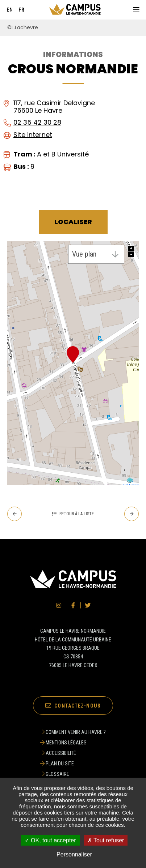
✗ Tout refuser (106, 840)
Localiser (73, 222)
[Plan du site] (73, 764)
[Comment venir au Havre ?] (73, 732)
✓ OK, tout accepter (50, 840)
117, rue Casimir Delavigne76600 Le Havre (54, 107)
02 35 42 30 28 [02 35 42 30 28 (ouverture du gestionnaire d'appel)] (37, 122)
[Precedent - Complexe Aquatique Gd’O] (14, 514)
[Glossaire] (73, 774)
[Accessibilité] (73, 753)
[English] (10, 10)
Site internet (33, 135)
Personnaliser (74, 854)
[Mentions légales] (73, 743)
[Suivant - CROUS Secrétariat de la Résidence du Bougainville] (132, 514)
